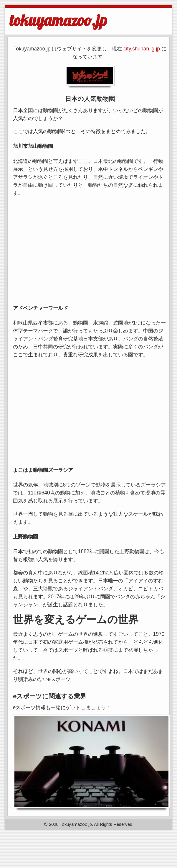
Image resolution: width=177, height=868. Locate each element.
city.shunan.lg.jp (142, 49)
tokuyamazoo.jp (58, 20)
